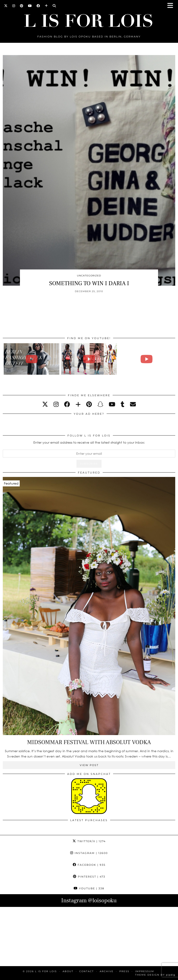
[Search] (54, 6)
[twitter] (45, 404)
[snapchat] (100, 404)
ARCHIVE (107, 971)
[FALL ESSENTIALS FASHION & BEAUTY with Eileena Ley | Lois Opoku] (147, 359)
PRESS (124, 971)
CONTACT (87, 971)
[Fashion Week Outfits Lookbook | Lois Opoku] (89, 359)
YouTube (89, 888)
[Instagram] (14, 6)
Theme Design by (155, 975)
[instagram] (56, 404)
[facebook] (67, 404)
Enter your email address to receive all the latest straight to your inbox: (89, 442)
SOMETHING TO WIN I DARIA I (89, 283)
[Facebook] (38, 6)
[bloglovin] (78, 404)
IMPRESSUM (145, 971)
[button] (172, 6)
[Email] (133, 404)
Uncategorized (89, 276)
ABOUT (68, 971)
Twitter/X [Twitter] (89, 841)
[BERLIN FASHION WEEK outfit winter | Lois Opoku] (32, 359)
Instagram (89, 853)
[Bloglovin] (46, 6)
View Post (89, 765)
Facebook (89, 865)
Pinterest (89, 877)
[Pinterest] (22, 6)
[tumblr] (123, 404)
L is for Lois (46, 971)
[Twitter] (6, 6)
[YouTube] (30, 6)
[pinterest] (89, 404)
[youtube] (112, 404)
